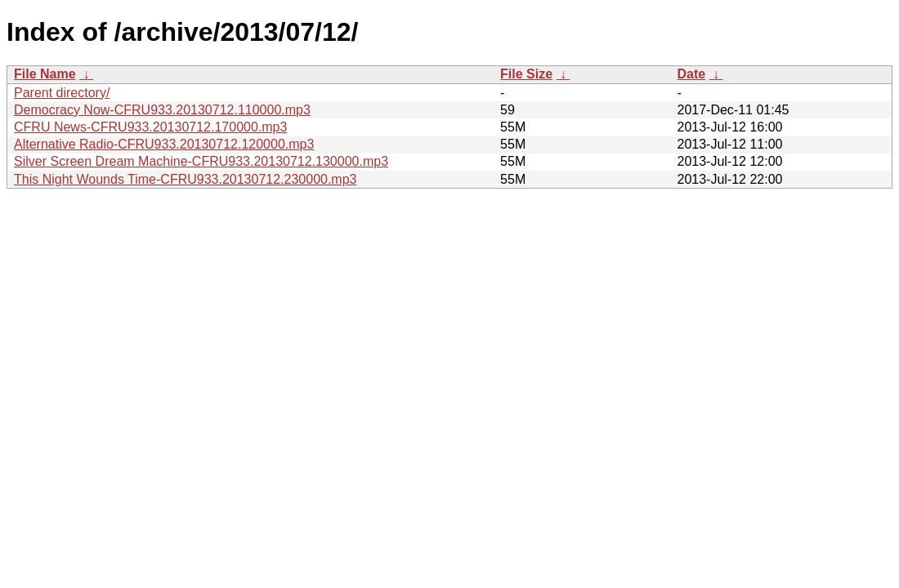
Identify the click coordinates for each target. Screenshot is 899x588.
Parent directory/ (62, 93)
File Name (45, 74)
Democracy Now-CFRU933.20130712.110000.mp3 (162, 110)
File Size (526, 74)
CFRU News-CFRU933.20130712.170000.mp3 (150, 127)
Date (691, 74)
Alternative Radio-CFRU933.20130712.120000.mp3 (164, 144)
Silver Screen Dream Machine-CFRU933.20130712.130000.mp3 (201, 161)
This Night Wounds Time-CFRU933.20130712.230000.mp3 (186, 179)
